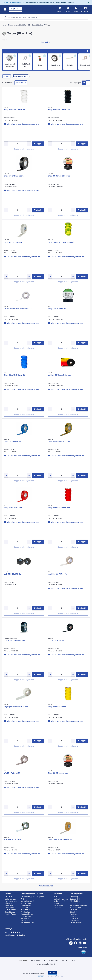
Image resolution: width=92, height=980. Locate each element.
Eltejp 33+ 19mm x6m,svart (59, 773)
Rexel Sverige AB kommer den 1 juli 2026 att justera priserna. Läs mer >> (49, 2)
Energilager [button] (75, 903)
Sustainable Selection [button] (58, 907)
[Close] (88, 2)
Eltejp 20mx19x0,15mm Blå (15, 375)
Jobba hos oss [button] (10, 899)
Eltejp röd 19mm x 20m (13, 508)
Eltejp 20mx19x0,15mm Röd (59, 508)
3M (49, 306)
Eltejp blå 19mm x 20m (13, 441)
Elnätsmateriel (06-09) (17, 25)
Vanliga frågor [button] (10, 914)
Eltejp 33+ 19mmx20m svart (59, 176)
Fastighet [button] (74, 914)
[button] (46, 76)
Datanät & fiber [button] (76, 899)
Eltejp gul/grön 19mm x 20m (59, 441)
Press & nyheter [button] (11, 901)
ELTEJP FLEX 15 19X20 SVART (15, 640)
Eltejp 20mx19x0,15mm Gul (59, 707)
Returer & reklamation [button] (26, 920)
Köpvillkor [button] (41, 897)
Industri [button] (73, 916)
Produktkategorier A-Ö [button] (28, 898)
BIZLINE (6, 107)
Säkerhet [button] (73, 912)
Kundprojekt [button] (10, 908)
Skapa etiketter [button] (27, 914)
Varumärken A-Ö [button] (28, 901)
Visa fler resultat (46, 886)
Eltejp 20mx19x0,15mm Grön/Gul (61, 242)
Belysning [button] (74, 897)
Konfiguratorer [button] (27, 903)
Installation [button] (74, 921)
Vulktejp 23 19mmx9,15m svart (60, 375)
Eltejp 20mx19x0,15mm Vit (14, 109)
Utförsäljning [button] (26, 905)
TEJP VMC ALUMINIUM (13, 839)
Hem (4, 25)
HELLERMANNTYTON (10, 638)
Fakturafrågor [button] (10, 910)
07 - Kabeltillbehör (36, 25)
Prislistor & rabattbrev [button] (25, 909)
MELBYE (6, 174)
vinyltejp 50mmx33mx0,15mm (16, 707)
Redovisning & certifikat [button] (59, 902)
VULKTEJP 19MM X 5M (13, 574)
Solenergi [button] (74, 910)
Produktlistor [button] (26, 912)
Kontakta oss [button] (10, 912)
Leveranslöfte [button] (26, 916)
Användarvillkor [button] (27, 923)
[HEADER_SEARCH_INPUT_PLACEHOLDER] (46, 17)
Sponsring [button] (9, 905)
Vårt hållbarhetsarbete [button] (61, 898)
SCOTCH (50, 174)
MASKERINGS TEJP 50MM (58, 574)
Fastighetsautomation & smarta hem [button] (79, 907)
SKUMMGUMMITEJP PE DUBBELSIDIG (18, 309)
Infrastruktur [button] (75, 918)
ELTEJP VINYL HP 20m (56, 640)
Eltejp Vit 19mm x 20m (13, 242)
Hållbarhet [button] (9, 903)
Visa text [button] (46, 42)
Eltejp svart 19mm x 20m (14, 176)
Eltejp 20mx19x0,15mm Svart (59, 109)
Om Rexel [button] (9, 897)
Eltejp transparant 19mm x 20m (60, 839)
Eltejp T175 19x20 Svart (57, 309)
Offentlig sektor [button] (76, 923)
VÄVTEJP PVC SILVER (12, 773)
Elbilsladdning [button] (76, 901)
